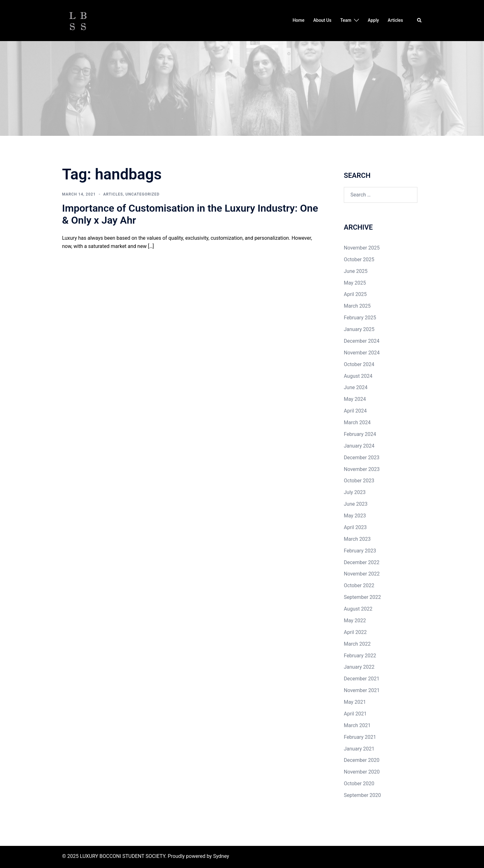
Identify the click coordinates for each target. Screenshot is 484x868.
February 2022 (360, 656)
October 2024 (359, 364)
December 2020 (362, 760)
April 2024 (355, 411)
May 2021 (355, 702)
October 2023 (359, 481)
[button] (420, 21)
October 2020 (359, 784)
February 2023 (360, 551)
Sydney (221, 856)
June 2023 (356, 504)
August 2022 (358, 609)
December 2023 (362, 458)
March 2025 (357, 306)
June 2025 (356, 271)
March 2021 (357, 725)
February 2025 (360, 318)
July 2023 (355, 492)
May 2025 (355, 283)
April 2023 (355, 527)
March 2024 (357, 422)
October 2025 (359, 259)
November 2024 (362, 353)
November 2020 (362, 772)
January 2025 (359, 329)
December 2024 (362, 341)
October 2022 (359, 585)
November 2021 (362, 690)
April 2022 (355, 632)
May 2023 (355, 516)
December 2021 (362, 679)
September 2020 (362, 795)
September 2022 (362, 597)
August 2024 (358, 376)
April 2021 (355, 714)
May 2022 (355, 621)
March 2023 (357, 539)
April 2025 (355, 294)
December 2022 (362, 562)
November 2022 (362, 574)
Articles (395, 20)
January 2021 (359, 749)
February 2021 (360, 737)
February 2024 (360, 434)
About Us (322, 20)
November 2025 (362, 248)
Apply (373, 20)
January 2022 (359, 667)
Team (346, 20)
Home (299, 20)
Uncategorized (142, 194)
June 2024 (356, 387)
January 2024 (359, 446)
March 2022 (357, 644)
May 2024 (355, 399)
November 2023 (362, 469)
